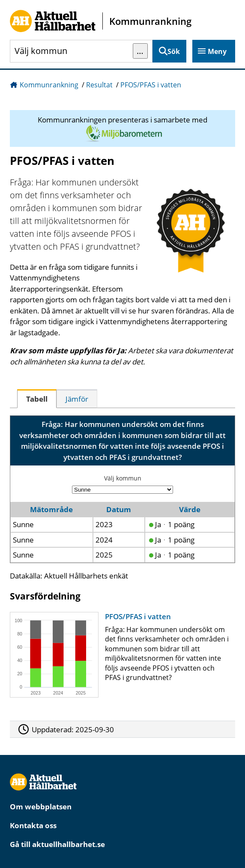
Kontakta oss (33, 825)
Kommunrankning (49, 85)
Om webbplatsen (41, 807)
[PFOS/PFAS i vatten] (120, 655)
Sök (174, 51)
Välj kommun (123, 478)
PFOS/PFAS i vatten (151, 85)
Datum (119, 509)
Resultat (99, 85)
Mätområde (51, 509)
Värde (190, 509)
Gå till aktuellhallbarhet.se (57, 844)
